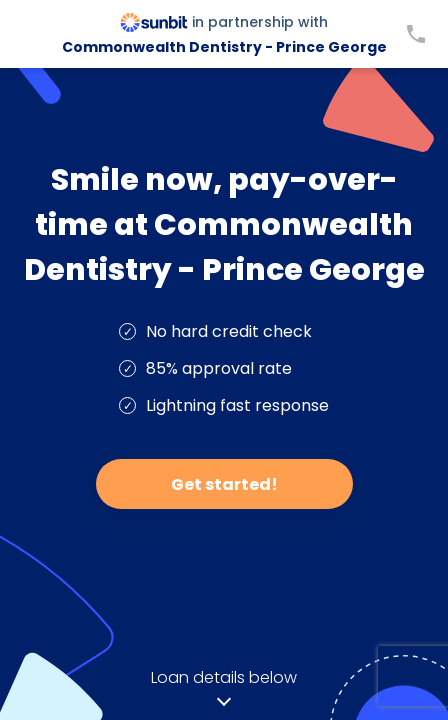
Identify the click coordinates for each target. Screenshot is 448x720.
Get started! (224, 484)
